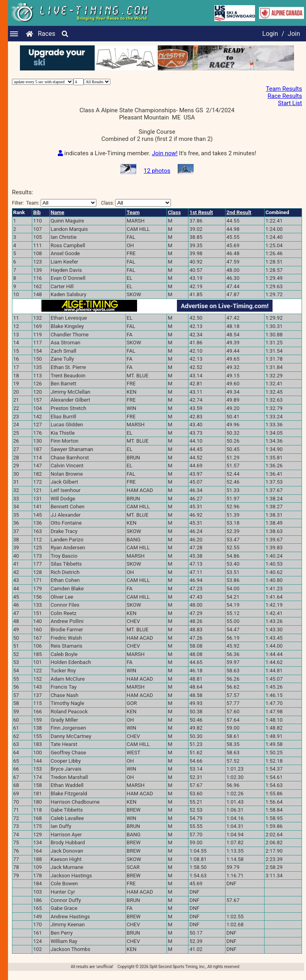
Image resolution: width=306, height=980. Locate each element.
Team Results (284, 89)
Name (57, 220)
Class (174, 220)
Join (294, 34)
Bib (37, 220)
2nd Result (239, 220)
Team (133, 220)
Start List (290, 103)
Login (270, 34)
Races (47, 34)
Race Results (285, 96)
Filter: (54, 210)
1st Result (201, 220)
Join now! (165, 160)
